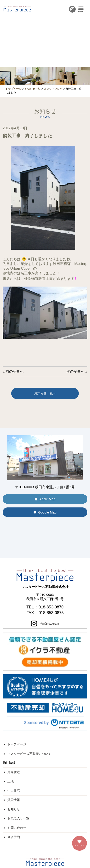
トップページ (17, 744)
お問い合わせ (17, 828)
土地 (11, 781)
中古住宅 (14, 791)
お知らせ (14, 809)
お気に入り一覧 (18, 818)
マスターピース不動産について (29, 754)
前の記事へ (15, 371)
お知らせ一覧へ (45, 393)
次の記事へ (75, 371)
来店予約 (14, 837)
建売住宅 (14, 772)
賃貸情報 (14, 800)
